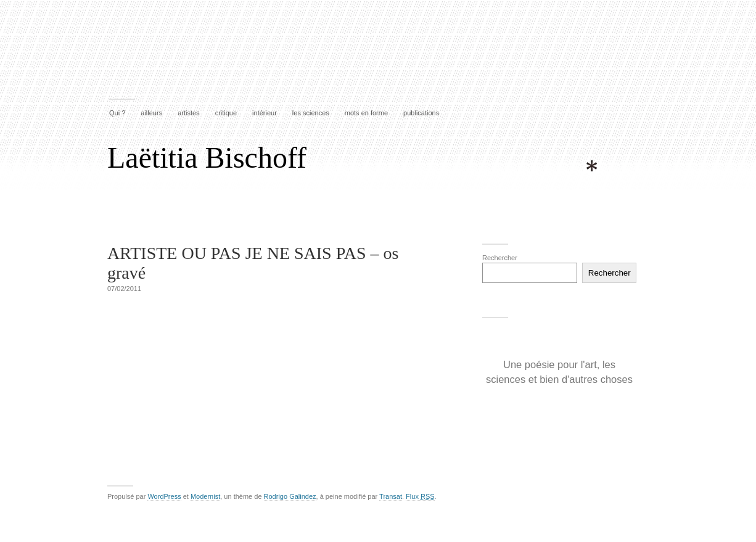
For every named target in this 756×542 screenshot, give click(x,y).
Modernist (205, 496)
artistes (188, 113)
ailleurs (151, 113)
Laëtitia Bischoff (207, 158)
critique (226, 113)
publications (421, 113)
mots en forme (366, 113)
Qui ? (117, 113)
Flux (420, 496)
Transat (391, 496)
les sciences (311, 113)
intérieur (265, 113)
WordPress (164, 496)
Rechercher (500, 258)
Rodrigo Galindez (290, 496)
